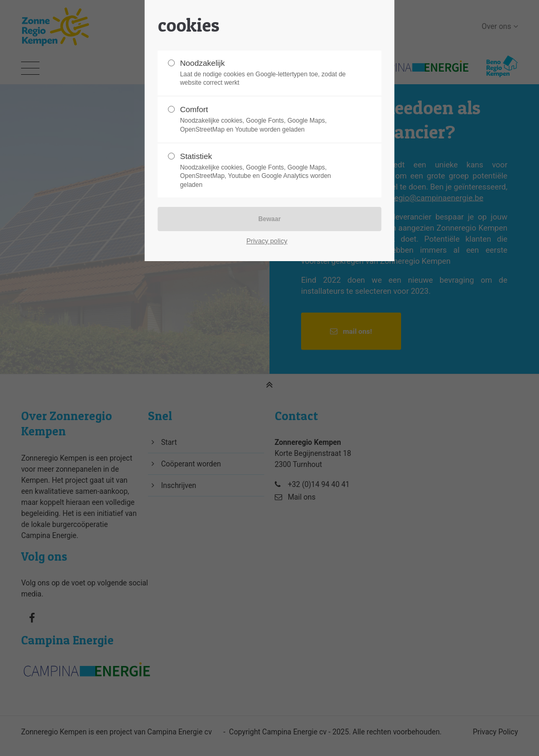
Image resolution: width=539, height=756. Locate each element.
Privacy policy (267, 241)
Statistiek (265, 171)
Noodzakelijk (265, 73)
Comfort (265, 120)
